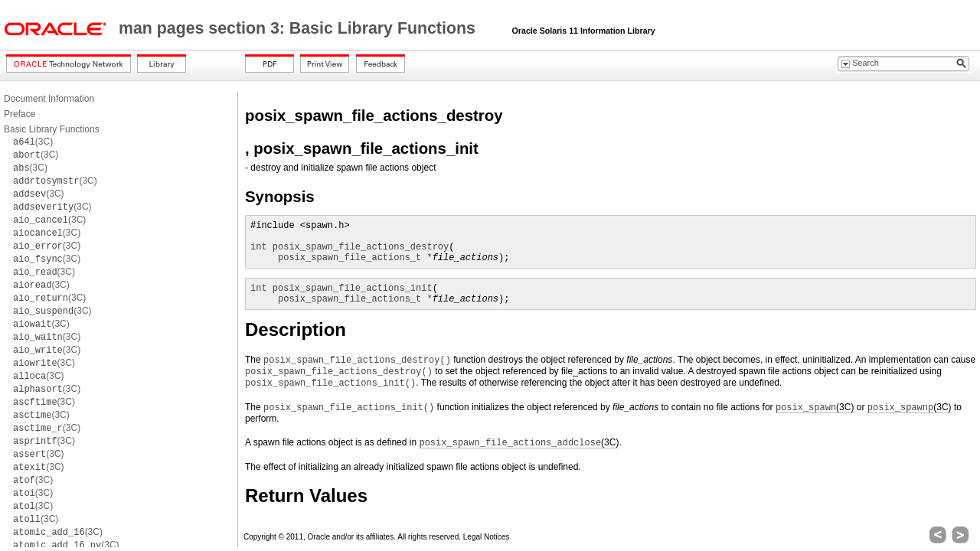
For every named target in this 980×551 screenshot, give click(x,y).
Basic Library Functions (52, 129)
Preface (20, 114)
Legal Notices (487, 537)
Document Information (49, 99)
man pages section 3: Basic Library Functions (299, 28)
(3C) (33, 142)
